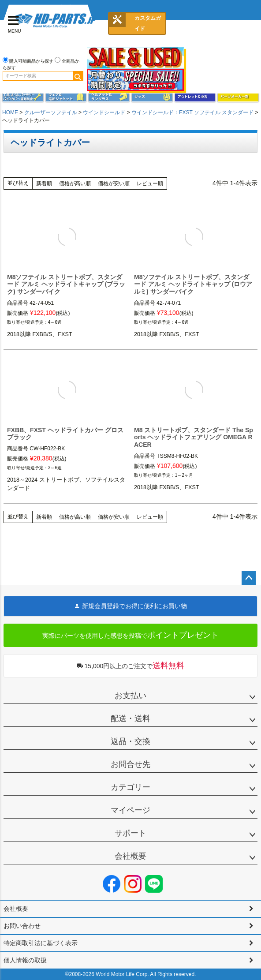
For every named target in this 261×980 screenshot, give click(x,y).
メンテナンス (23, 97)
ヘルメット (109, 97)
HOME (10, 112)
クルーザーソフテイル (51, 112)
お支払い (130, 696)
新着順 (44, 183)
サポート (130, 833)
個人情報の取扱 (25, 960)
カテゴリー (130, 787)
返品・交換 (130, 741)
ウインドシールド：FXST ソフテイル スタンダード (192, 112)
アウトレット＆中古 (195, 97)
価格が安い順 (114, 183)
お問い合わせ (22, 926)
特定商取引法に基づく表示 (41, 943)
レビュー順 (150, 183)
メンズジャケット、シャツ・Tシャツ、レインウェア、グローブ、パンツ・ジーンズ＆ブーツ (66, 97)
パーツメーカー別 (238, 97)
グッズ (152, 97)
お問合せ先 (130, 764)
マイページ (130, 810)
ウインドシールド (104, 112)
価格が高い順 (75, 183)
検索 (78, 76)
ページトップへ (249, 578)
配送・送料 (130, 718)
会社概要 (130, 856)
